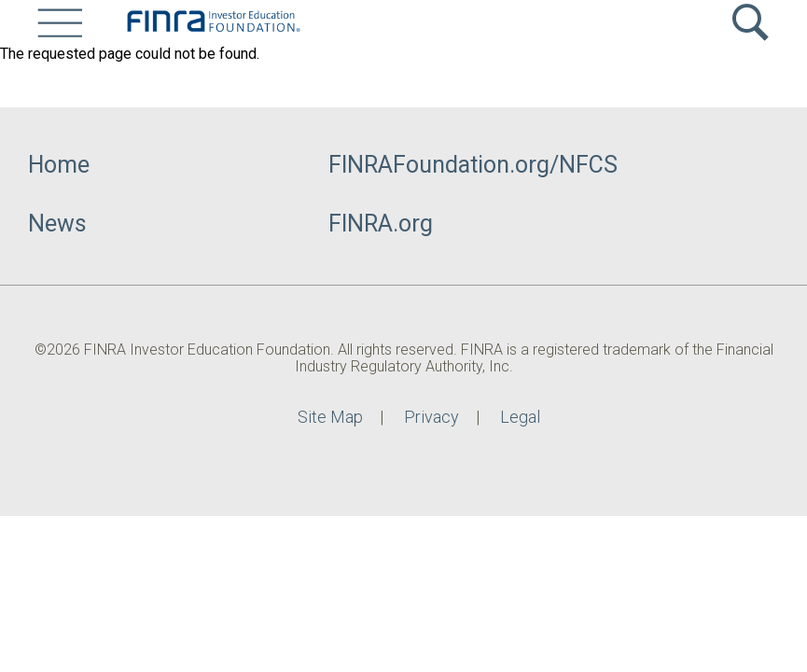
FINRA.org (381, 224)
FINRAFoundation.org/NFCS (473, 165)
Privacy (431, 417)
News (57, 224)
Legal (520, 417)
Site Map (330, 417)
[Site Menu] (60, 23)
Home (59, 165)
